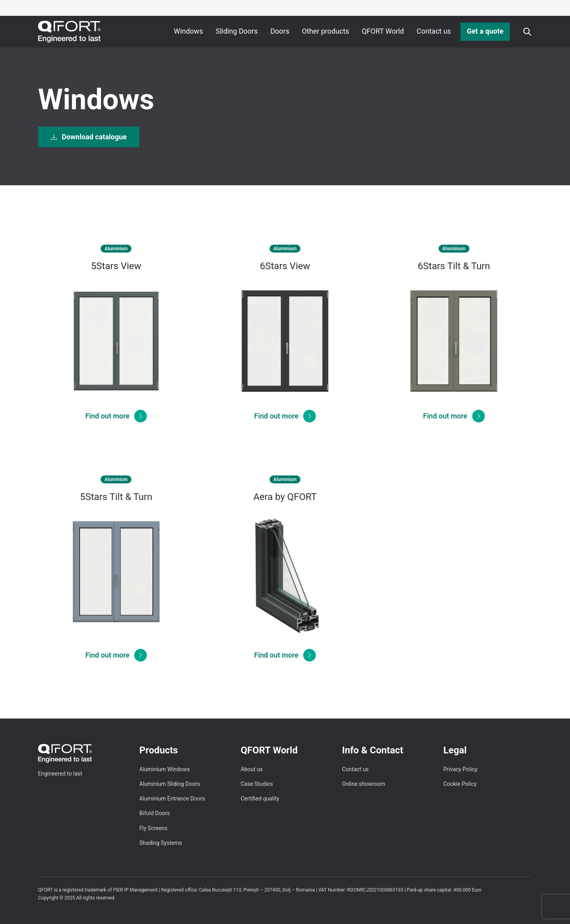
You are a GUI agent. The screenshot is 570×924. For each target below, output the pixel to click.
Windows (188, 31)
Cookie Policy (460, 784)
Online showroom (364, 784)
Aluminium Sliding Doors (170, 784)
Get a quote (485, 31)
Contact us (434, 31)
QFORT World (383, 31)
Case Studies (257, 784)
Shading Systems (161, 843)
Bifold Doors (155, 813)
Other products (326, 31)
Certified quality (260, 799)
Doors (280, 31)
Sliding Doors (237, 31)
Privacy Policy (460, 769)
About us (252, 769)
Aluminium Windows (165, 769)
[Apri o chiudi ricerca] (527, 32)
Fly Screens (153, 828)
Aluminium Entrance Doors (172, 799)
